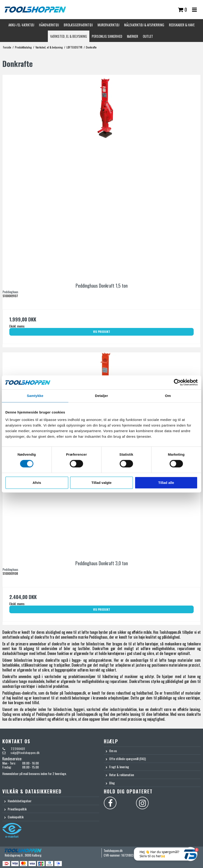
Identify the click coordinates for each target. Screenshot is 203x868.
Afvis (37, 483)
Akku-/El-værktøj (21, 25)
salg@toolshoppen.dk (25, 753)
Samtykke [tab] (35, 396)
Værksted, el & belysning (69, 36)
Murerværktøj (108, 25)
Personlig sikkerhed (107, 36)
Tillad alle (166, 483)
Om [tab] (168, 396)
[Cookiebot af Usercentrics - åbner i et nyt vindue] (177, 382)
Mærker (133, 36)
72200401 (17, 749)
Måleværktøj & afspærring (144, 25)
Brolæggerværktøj (78, 25)
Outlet (148, 36)
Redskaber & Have (182, 25)
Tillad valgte (101, 483)
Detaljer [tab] (101, 396)
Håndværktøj (49, 25)
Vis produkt (102, 332)
